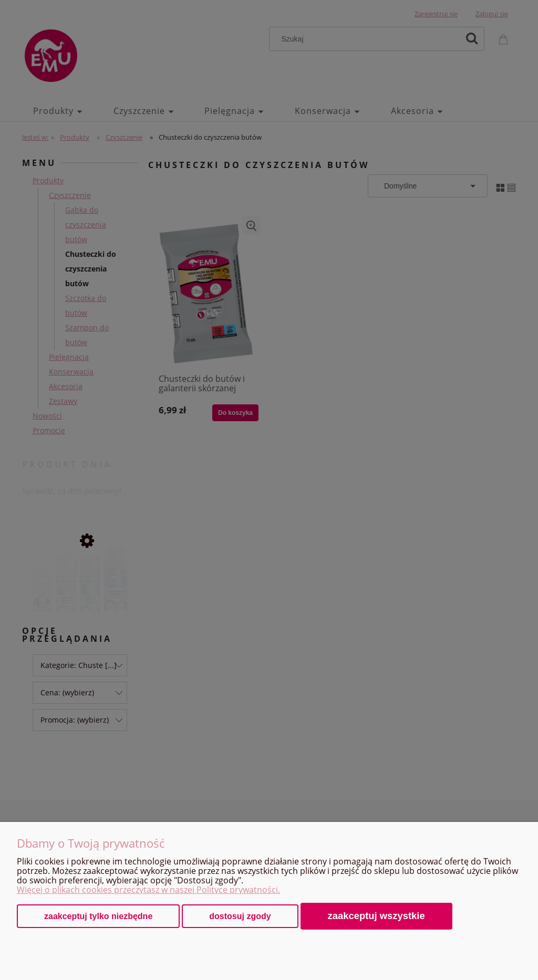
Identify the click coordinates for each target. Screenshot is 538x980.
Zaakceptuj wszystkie (376, 916)
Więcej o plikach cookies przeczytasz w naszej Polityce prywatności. (148, 890)
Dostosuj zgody (240, 916)
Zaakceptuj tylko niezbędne (98, 916)
